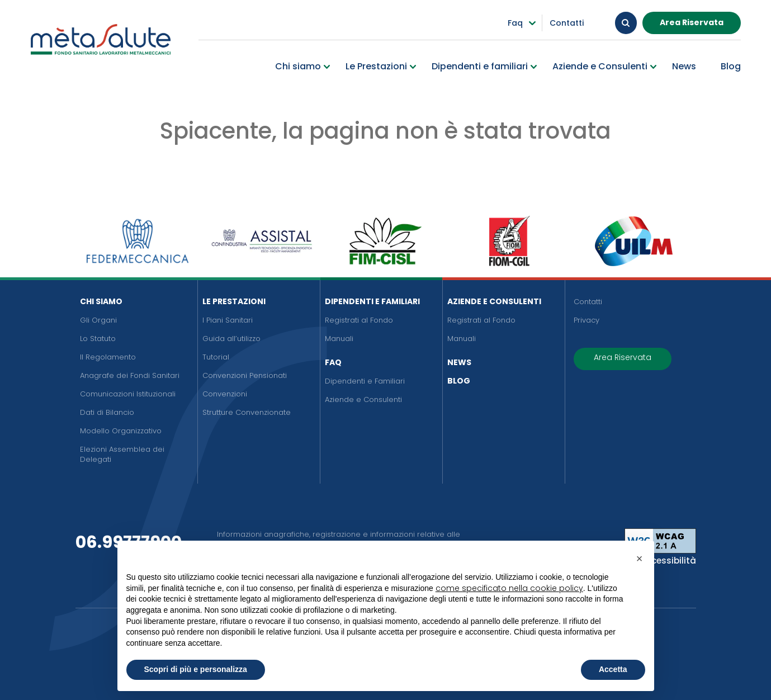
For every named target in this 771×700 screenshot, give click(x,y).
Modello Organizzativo (121, 431)
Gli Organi (98, 320)
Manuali (339, 339)
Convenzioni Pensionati (245, 375)
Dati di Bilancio (107, 412)
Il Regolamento (108, 357)
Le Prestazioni (234, 301)
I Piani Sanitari (228, 320)
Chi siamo (101, 301)
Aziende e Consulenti (363, 399)
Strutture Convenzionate (247, 412)
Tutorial (216, 357)
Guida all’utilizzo (231, 339)
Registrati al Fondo (359, 320)
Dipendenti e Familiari (372, 301)
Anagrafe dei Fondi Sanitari (130, 375)
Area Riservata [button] (692, 22)
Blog (459, 381)
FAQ (333, 362)
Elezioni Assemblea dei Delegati (122, 454)
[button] (640, 559)
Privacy (586, 320)
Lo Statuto (98, 339)
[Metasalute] (101, 43)
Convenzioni (225, 394)
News (459, 362)
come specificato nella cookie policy (509, 588)
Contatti (588, 302)
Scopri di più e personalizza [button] (196, 669)
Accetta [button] (613, 669)
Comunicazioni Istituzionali (128, 394)
